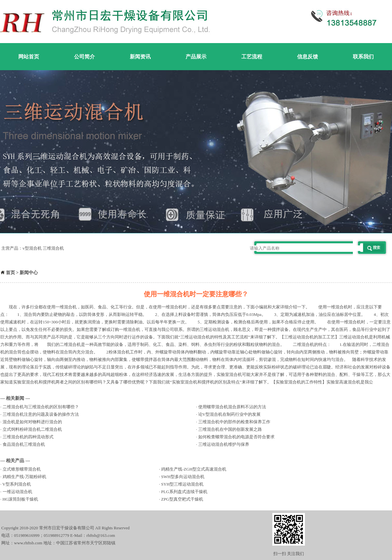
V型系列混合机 (16, 484)
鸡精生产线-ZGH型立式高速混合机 (194, 469)
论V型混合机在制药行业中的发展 (229, 414)
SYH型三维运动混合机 (182, 484)
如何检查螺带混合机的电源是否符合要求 (236, 437)
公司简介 (84, 57)
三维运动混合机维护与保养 (224, 444)
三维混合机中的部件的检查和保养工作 (234, 422)
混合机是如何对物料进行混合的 (32, 422)
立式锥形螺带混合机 (22, 469)
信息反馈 (308, 57)
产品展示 (196, 57)
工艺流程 (252, 57)
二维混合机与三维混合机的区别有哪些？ (41, 407)
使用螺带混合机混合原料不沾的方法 (232, 407)
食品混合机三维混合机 (24, 444)
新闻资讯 (140, 57)
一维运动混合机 (17, 492)
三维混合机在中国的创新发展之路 (230, 429)
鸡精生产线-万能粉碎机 (24, 477)
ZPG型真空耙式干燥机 (182, 499)
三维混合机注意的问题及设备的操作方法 (41, 414)
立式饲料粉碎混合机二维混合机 (32, 429)
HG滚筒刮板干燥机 (21, 499)
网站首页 (29, 57)
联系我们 (363, 57)
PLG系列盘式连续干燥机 (184, 492)
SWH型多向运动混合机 (183, 477)
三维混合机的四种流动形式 (28, 437)
